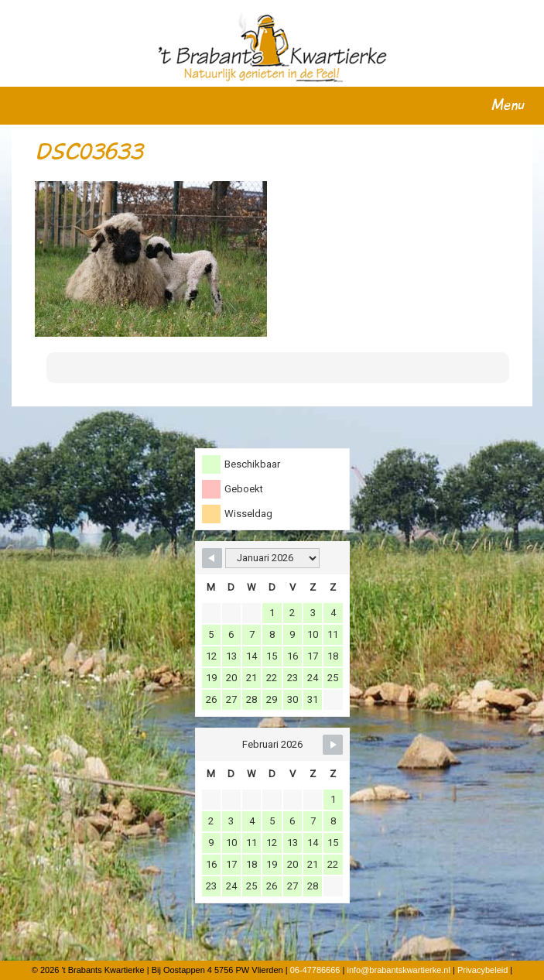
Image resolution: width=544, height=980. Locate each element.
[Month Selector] (272, 558)
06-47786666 (315, 970)
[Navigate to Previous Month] (212, 558)
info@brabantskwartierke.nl (398, 970)
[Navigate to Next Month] (333, 745)
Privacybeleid (482, 970)
